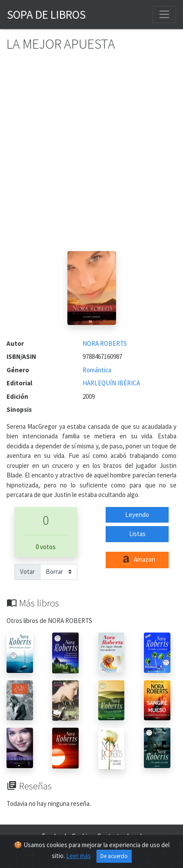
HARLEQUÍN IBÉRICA (111, 383)
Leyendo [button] (137, 515)
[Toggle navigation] (164, 14)
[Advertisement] (91, 155)
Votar (27, 571)
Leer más (78, 856)
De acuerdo (114, 856)
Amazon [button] (137, 560)
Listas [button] (137, 534)
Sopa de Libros (46, 14)
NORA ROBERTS (105, 343)
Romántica (97, 370)
